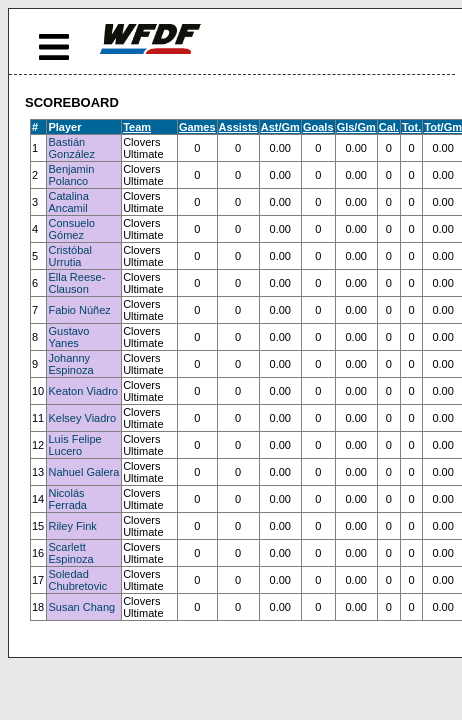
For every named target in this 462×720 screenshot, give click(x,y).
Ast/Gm (280, 127)
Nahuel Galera (83, 472)
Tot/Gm (443, 127)
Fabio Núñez (79, 310)
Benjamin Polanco (71, 175)
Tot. (411, 127)
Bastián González (71, 148)
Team (137, 127)
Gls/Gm (356, 127)
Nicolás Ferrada (67, 499)
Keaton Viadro (83, 391)
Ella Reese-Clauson (76, 283)
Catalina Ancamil (68, 202)
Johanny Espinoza (70, 364)
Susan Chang (81, 607)
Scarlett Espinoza (70, 553)
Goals (318, 127)
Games (197, 127)
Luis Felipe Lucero (74, 445)
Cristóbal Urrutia (69, 256)
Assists (238, 127)
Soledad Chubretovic (77, 580)
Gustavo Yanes (68, 337)
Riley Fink (72, 526)
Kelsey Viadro (82, 418)
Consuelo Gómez (71, 229)
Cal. (389, 127)
